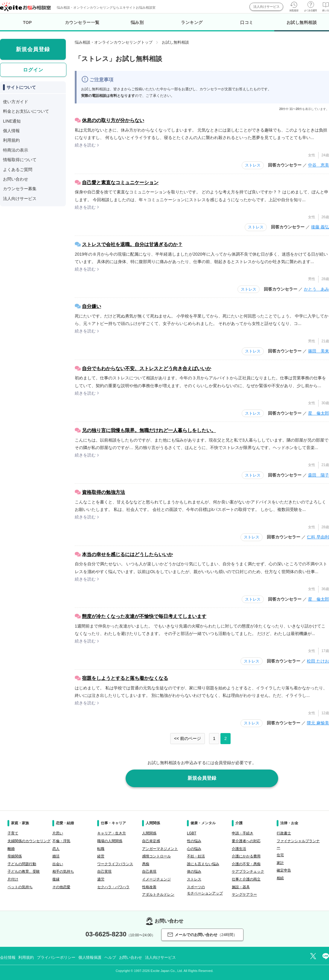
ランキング (192, 22)
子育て (13, 833)
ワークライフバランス (115, 864)
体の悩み (194, 871)
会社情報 (8, 957)
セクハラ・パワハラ (113, 887)
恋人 (56, 849)
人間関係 (149, 833)
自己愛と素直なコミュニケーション (120, 183)
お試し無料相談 (302, 26)
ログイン (33, 70)
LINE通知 (12, 121)
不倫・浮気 (61, 841)
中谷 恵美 (319, 165)
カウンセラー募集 (20, 189)
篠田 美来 (319, 351)
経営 (101, 856)
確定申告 (284, 870)
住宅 (280, 855)
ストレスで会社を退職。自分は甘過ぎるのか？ (132, 244)
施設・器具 (241, 887)
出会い (58, 864)
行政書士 (284, 833)
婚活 (56, 856)
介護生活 (239, 849)
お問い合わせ (16, 179)
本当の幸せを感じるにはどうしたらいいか (127, 554)
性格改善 (149, 887)
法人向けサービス (266, 7)
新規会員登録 (202, 778)
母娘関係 (15, 856)
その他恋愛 (61, 887)
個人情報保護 (90, 957)
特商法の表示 (16, 150)
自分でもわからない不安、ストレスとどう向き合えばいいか (147, 368)
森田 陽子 (319, 475)
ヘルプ (110, 957)
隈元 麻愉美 (318, 723)
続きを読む (85, 145)
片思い (58, 833)
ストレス (253, 165)
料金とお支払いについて (26, 111)
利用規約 (11, 140)
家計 (280, 863)
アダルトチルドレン (158, 894)
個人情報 (11, 131)
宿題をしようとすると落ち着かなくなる (125, 678)
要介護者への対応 (246, 841)
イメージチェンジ (156, 879)
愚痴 (146, 864)
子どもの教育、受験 (24, 871)
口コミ (247, 22)
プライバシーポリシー (56, 957)
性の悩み (194, 841)
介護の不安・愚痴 (246, 864)
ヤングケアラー (244, 894)
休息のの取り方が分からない (113, 120)
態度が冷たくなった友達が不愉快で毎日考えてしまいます (144, 616)
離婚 (11, 849)
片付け (13, 879)
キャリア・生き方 (112, 833)
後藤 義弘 (320, 227)
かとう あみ (316, 289)
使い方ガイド (16, 102)
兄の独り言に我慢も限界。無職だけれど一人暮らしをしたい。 (149, 430)
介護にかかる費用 (246, 856)
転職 (101, 849)
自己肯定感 (151, 841)
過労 (101, 879)
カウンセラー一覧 (82, 22)
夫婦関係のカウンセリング (29, 841)
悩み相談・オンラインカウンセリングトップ (114, 42)
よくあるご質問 (18, 170)
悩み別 (137, 22)
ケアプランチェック (248, 871)
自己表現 (149, 871)
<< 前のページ (188, 738)
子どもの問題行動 (22, 864)
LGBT (192, 833)
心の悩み (194, 849)
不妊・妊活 (196, 856)
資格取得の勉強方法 (103, 492)
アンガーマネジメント (160, 849)
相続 (280, 878)
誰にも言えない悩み (203, 864)
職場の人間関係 (110, 841)
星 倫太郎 (319, 413)
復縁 (56, 879)
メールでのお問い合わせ (202, 935)
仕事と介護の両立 (246, 879)
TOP (28, 22)
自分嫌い (92, 306)
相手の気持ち (63, 871)
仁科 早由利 (318, 537)
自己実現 (104, 871)
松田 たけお (318, 661)
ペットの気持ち (20, 887)
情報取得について (20, 160)
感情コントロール (156, 856)
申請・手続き (243, 833)
